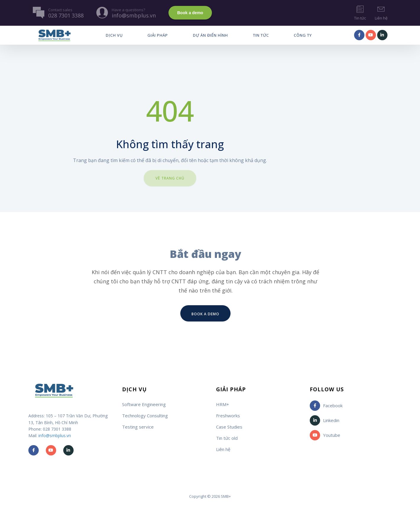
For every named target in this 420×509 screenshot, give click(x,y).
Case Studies (229, 427)
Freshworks (228, 416)
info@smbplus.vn (55, 436)
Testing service (138, 427)
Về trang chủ (170, 178)
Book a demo (190, 13)
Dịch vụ (114, 35)
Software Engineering (144, 404)
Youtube (325, 435)
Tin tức (360, 13)
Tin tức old (227, 438)
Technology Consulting (145, 416)
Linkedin (325, 420)
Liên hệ (381, 13)
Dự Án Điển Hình (210, 35)
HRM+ (223, 404)
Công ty (303, 35)
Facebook (326, 406)
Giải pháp (158, 35)
